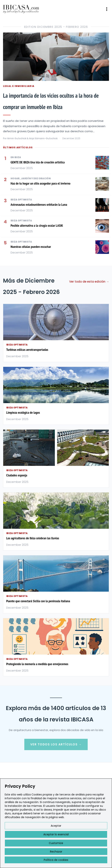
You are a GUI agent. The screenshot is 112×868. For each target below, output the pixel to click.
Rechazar (56, 852)
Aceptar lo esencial (56, 834)
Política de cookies (56, 860)
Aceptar (56, 826)
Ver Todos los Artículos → (56, 744)
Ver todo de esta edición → (89, 282)
